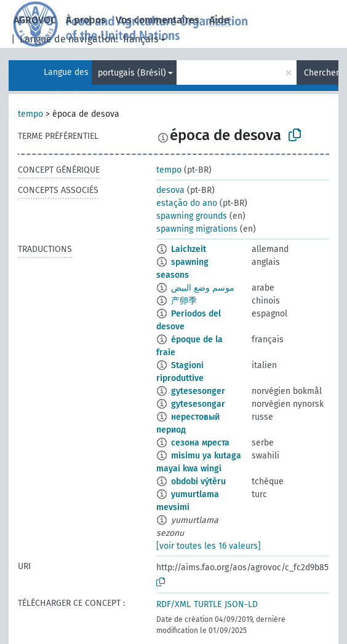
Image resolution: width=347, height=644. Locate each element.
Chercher (321, 73)
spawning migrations (197, 229)
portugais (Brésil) (132, 73)
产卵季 (184, 301)
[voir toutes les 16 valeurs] (209, 546)
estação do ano (187, 203)
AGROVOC (35, 20)
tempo (30, 114)
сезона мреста (200, 443)
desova (170, 190)
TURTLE (208, 604)
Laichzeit (189, 249)
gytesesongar (198, 404)
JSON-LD (241, 604)
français (141, 39)
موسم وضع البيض (203, 288)
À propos (86, 20)
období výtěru (198, 481)
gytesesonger (198, 391)
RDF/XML (173, 604)
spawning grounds (192, 216)
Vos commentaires (158, 20)
